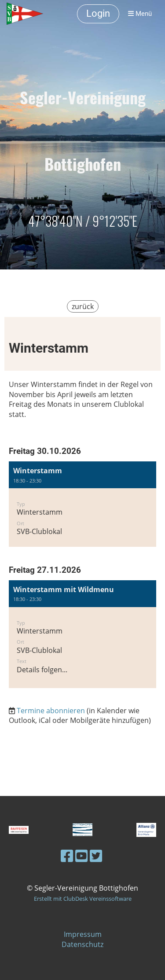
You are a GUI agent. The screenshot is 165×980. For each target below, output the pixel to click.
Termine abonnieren (51, 711)
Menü (140, 14)
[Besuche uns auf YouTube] (81, 856)
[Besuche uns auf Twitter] (96, 856)
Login (98, 13)
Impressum (83, 934)
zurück (83, 306)
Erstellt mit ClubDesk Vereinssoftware (83, 899)
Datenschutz (82, 944)
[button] (82, 504)
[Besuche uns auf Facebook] (67, 856)
